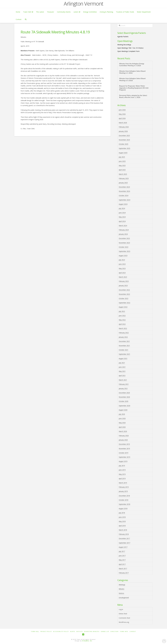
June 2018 (122, 517)
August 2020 (123, 410)
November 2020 (124, 397)
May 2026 (122, 114)
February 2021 (124, 384)
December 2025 (124, 136)
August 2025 (123, 153)
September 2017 (124, 543)
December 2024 (124, 187)
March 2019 (123, 483)
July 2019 (122, 466)
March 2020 (123, 431)
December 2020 (124, 393)
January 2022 (123, 337)
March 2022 (123, 328)
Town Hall (35, 632)
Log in (121, 609)
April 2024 (122, 221)
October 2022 (123, 298)
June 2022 (122, 316)
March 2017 (123, 569)
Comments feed (124, 618)
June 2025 (122, 161)
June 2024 (122, 213)
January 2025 (123, 183)
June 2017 (122, 556)
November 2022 (124, 294)
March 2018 (123, 530)
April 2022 (122, 324)
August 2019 (123, 461)
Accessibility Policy (61, 632)
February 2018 (124, 534)
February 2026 (124, 127)
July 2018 (122, 513)
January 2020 (123, 440)
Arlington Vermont (83, 4)
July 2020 (122, 414)
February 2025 (124, 178)
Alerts (73, 632)
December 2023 (124, 238)
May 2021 (122, 371)
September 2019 (124, 457)
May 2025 (122, 166)
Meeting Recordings (124, 45)
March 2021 (123, 380)
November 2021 (124, 346)
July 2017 (122, 551)
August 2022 (123, 307)
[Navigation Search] (26, 19)
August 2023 (123, 256)
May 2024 (122, 217)
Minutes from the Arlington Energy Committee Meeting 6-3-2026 (132, 65)
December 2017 (124, 538)
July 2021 (122, 363)
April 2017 (122, 564)
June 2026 (122, 110)
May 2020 (122, 423)
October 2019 (123, 453)
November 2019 (124, 449)
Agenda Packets (123, 37)
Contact (133, 632)
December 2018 (124, 496)
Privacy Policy (46, 632)
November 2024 (124, 191)
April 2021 (122, 376)
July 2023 (122, 260)
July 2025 (122, 157)
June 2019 (122, 470)
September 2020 (124, 406)
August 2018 (123, 508)
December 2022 (124, 290)
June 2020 (122, 418)
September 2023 (124, 251)
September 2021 (124, 354)
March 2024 (123, 226)
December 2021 (124, 341)
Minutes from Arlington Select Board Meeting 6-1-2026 (132, 72)
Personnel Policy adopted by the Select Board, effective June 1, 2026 (133, 96)
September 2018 (124, 504)
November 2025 (124, 140)
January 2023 (123, 286)
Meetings (122, 585)
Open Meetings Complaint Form (128, 51)
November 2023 (124, 243)
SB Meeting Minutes (92, 632)
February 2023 (124, 281)
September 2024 (124, 200)
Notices (121, 593)
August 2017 (123, 547)
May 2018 (122, 521)
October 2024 (123, 195)
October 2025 (123, 144)
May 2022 (122, 320)
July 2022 (122, 311)
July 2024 (122, 208)
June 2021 (122, 367)
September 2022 (124, 303)
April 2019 (122, 478)
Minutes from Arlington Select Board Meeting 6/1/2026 (132, 79)
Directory (115, 632)
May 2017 (122, 560)
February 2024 (124, 230)
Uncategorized (124, 598)
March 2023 (123, 277)
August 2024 (123, 204)
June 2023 (122, 264)
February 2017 (124, 573)
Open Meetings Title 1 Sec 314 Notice (130, 48)
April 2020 (122, 427)
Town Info (124, 632)
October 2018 (123, 500)
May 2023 (122, 268)
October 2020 (123, 401)
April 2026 (122, 118)
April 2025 (122, 170)
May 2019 (122, 474)
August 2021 (123, 358)
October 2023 (123, 247)
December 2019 (124, 444)
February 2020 (124, 436)
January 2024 (123, 234)
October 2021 (123, 350)
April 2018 (122, 526)
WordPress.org (124, 622)
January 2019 (123, 491)
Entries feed (123, 614)
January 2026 (123, 131)
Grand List (105, 632)
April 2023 (122, 273)
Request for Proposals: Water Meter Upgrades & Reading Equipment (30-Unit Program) (134, 88)
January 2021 (123, 388)
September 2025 (124, 148)
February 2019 (124, 487)
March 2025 (123, 174)
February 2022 (124, 333)
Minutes (122, 589)
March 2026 (123, 123)
